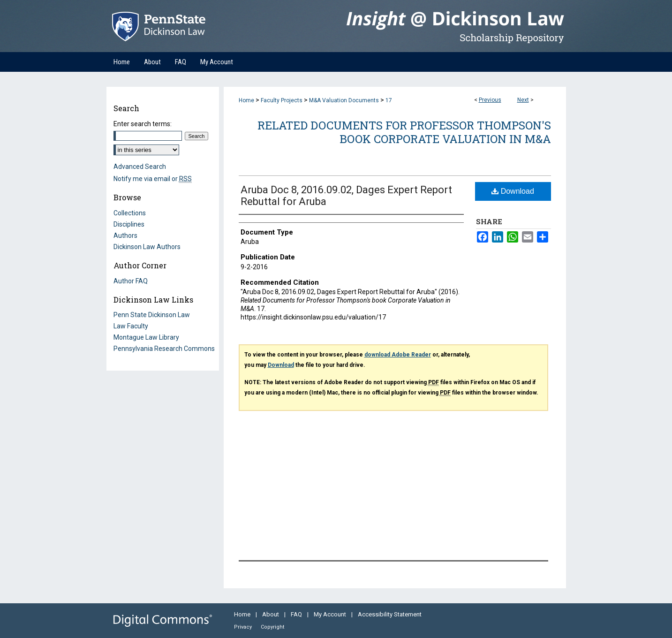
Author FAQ (131, 281)
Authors (125, 235)
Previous (490, 100)
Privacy (244, 627)
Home (246, 100)
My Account (331, 614)
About (271, 614)
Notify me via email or (153, 179)
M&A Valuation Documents (344, 100)
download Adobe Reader (398, 355)
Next (523, 100)
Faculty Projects (282, 100)
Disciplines (129, 224)
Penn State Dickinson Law (152, 315)
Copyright (272, 627)
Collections (130, 213)
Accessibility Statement (390, 614)
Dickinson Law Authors (147, 247)
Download (513, 191)
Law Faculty (131, 326)
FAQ (297, 614)
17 (389, 100)
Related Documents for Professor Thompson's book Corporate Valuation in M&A (404, 132)
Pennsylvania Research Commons (164, 349)
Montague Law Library (146, 337)
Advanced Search (140, 167)
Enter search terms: (143, 124)
